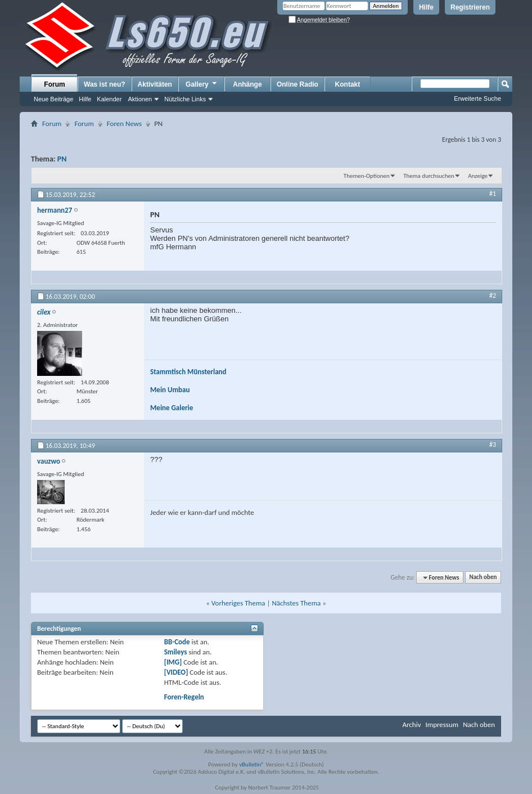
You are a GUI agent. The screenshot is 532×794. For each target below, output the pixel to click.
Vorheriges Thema (238, 603)
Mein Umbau (170, 390)
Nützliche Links (185, 99)
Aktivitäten (155, 84)
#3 (493, 445)
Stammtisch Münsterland (188, 372)
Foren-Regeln (184, 697)
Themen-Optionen (367, 176)
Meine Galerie (172, 408)
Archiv (411, 725)
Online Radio (297, 84)
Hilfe (426, 7)
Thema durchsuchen (429, 176)
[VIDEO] (176, 672)
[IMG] (173, 662)
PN (62, 159)
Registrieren (470, 7)
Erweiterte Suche (477, 98)
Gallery (202, 84)
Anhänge (247, 84)
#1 (493, 194)
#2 (493, 295)
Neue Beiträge (53, 99)
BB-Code (177, 642)
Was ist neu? (105, 84)
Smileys (176, 652)
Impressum (442, 725)
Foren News (124, 124)
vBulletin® (252, 764)
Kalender (109, 99)
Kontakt (348, 84)
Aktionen (140, 99)
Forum (54, 84)
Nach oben (483, 578)
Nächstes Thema (296, 603)
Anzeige (478, 176)
